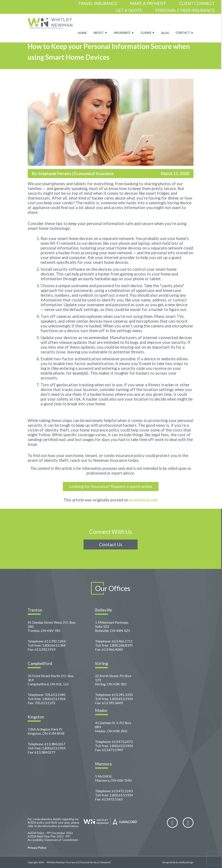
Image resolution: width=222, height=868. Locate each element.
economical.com (143, 500)
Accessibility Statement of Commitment (53, 840)
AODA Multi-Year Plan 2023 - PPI (49, 836)
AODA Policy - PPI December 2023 (50, 833)
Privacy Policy (37, 848)
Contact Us (111, 544)
